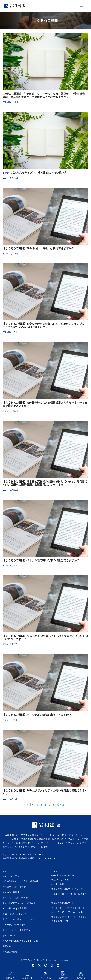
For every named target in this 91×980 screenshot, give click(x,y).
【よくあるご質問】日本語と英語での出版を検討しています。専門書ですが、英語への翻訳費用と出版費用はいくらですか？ (45, 483)
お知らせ (10, 978)
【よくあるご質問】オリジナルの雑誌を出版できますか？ (37, 715)
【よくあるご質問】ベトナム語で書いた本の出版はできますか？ (41, 560)
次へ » (61, 805)
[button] (82, 6)
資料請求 (63, 978)
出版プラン (28, 978)
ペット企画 (45, 978)
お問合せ (81, 978)
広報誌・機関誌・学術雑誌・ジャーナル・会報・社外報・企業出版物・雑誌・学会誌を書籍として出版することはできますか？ (45, 95)
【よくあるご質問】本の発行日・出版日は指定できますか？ (38, 248)
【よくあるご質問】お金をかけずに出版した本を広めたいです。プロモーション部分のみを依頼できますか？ (45, 325)
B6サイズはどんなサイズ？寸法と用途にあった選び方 (35, 173)
